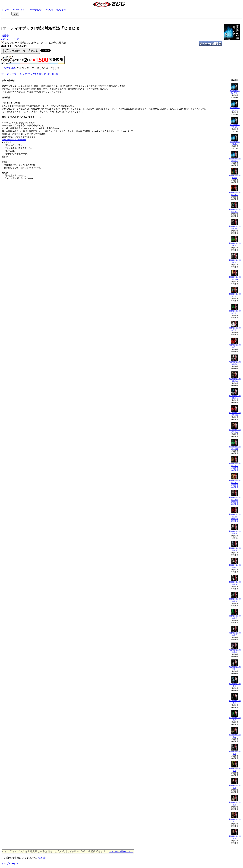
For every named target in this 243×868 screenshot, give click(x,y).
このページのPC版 (56, 10)
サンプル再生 (9, 68)
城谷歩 (5, 36)
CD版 (55, 74)
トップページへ (10, 864)
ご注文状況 (35, 10)
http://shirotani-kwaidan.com (14, 140)
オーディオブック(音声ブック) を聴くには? (26, 74)
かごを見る (19, 10)
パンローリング (10, 39)
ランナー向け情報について (121, 851)
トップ (5, 10)
